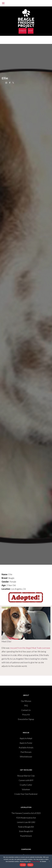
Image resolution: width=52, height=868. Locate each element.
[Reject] (49, 861)
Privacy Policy (35, 861)
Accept (23, 865)
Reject (30, 865)
